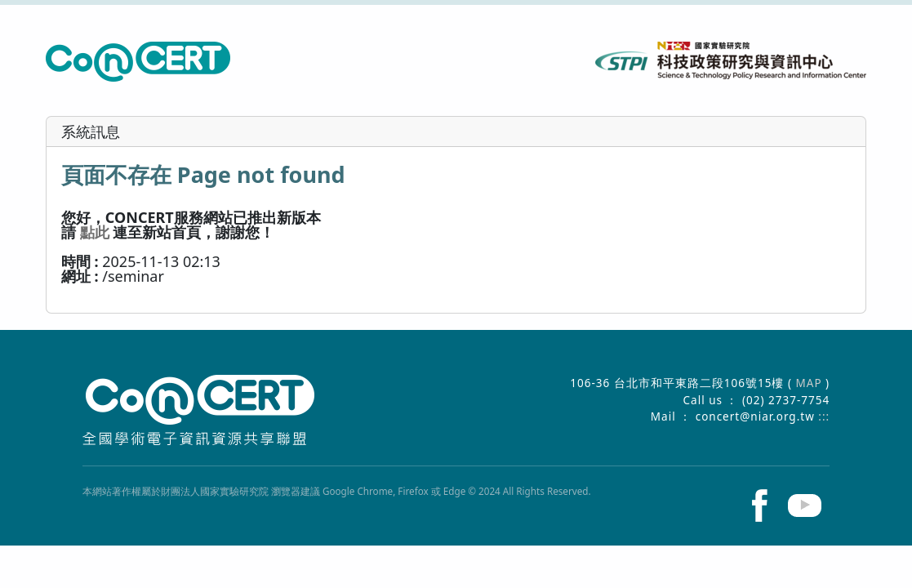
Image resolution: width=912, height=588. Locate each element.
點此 (95, 232)
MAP (811, 383)
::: (824, 416)
